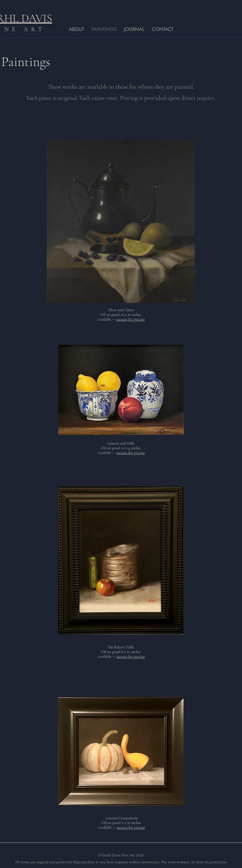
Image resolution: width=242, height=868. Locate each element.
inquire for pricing (131, 319)
